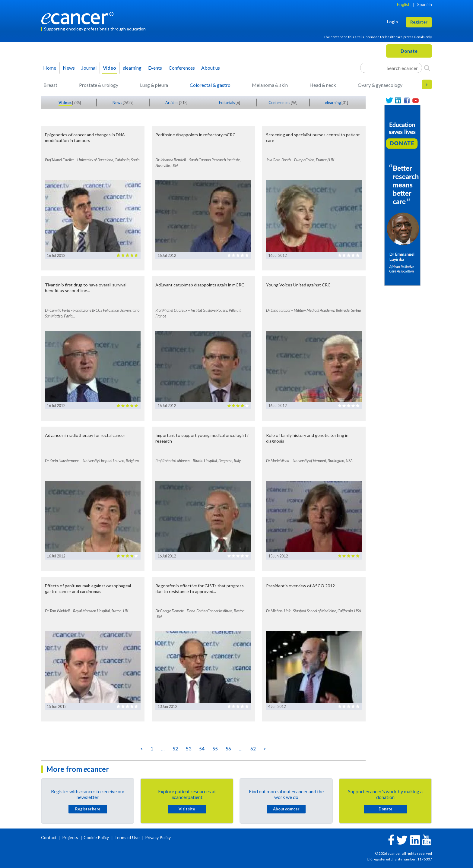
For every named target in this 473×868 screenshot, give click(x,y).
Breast (50, 85)
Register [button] (419, 22)
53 (189, 748)
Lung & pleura (154, 85)
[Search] (427, 68)
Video (110, 68)
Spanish (425, 4)
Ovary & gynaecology (380, 85)
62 (253, 748)
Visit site (187, 809)
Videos (65, 103)
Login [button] (392, 22)
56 (228, 748)
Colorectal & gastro (210, 85)
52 (175, 748)
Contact (49, 837)
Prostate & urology (99, 85)
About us (211, 68)
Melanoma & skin (270, 85)
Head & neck (323, 85)
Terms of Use (127, 837)
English (404, 4)
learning (132, 68)
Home (50, 68)
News (69, 68)
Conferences (182, 68)
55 (215, 748)
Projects (71, 837)
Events (155, 68)
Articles (172, 103)
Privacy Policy (158, 837)
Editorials (227, 103)
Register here (88, 809)
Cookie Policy (96, 837)
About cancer (286, 809)
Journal (89, 68)
